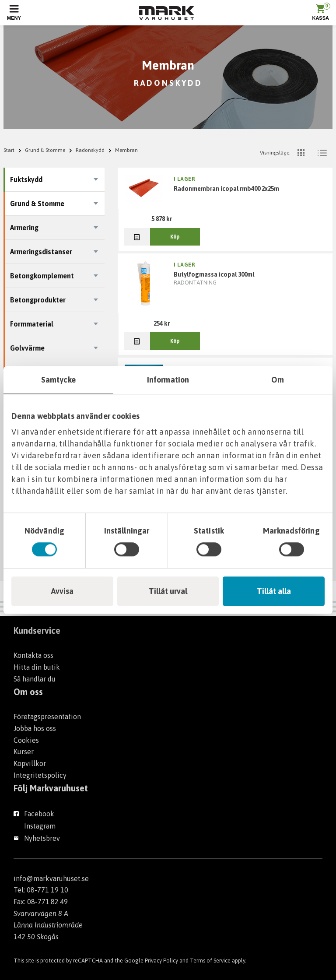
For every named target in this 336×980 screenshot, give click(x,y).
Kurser (24, 752)
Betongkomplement (42, 276)
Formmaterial (32, 324)
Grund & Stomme (45, 150)
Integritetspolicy (40, 775)
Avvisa (62, 591)
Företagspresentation (47, 717)
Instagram (40, 826)
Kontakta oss (33, 655)
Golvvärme (27, 348)
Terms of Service (210, 961)
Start (9, 150)
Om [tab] (278, 380)
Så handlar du (35, 679)
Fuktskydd (26, 179)
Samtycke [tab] (58, 380)
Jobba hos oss (35, 728)
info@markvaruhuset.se (51, 878)
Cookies (26, 740)
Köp (175, 237)
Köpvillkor (30, 763)
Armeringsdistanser (41, 252)
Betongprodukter (38, 300)
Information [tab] (168, 380)
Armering (24, 228)
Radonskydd (90, 150)
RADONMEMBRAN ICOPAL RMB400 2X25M (226, 189)
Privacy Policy (161, 961)
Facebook (39, 814)
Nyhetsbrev (42, 838)
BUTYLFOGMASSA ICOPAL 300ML (214, 274)
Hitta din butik (37, 667)
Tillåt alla (274, 591)
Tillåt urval (168, 591)
